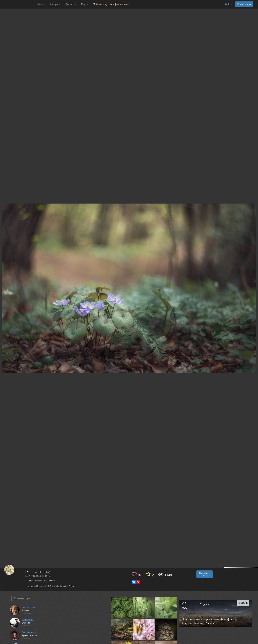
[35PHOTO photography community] (18, 4)
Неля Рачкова (28, 607)
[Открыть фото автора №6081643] (166, 629)
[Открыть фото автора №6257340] (122, 607)
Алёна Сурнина (29, 632)
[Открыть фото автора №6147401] (166, 607)
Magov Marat (28, 620)
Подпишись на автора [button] (205, 574)
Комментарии (23, 598)
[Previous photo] (3, 281)
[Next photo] (255, 281)
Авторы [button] (55, 4)
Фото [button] (41, 4)
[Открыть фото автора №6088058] (144, 629)
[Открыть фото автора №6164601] (144, 607)
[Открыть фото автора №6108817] (122, 629)
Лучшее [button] (71, 4)
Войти (229, 4)
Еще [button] (85, 4)
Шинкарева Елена (38, 576)
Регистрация (244, 4)
